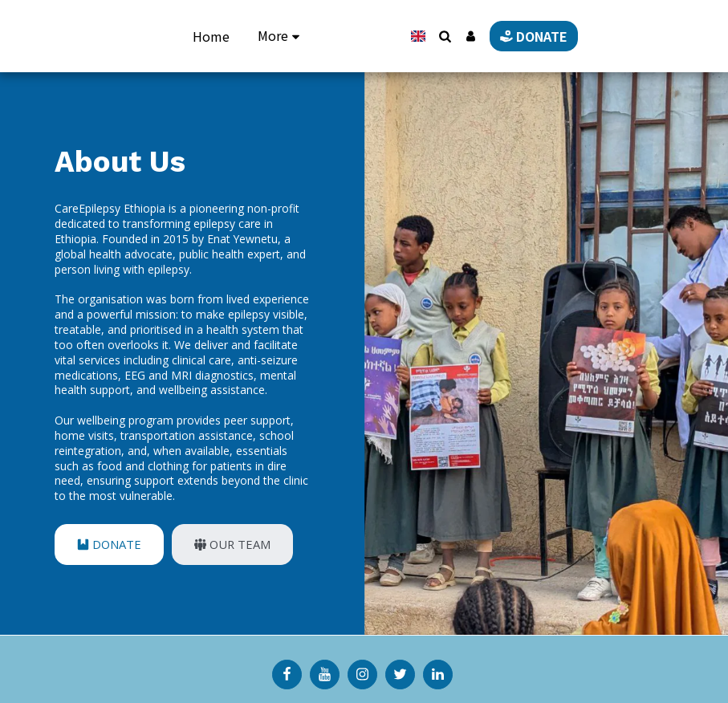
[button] (498, 36)
